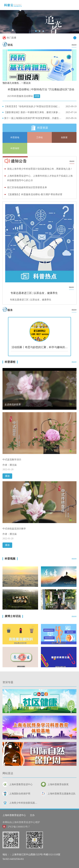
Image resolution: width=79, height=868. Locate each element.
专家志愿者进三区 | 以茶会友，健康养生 (34, 293)
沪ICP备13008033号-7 (16, 827)
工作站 (39, 137)
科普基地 (15, 137)
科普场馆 (15, 148)
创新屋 (64, 137)
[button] (36, 31)
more (74, 45)
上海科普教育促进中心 (14, 815)
